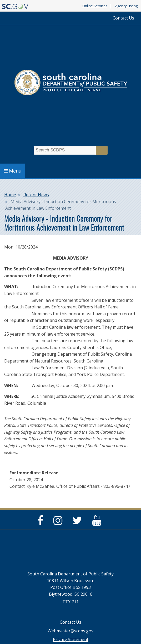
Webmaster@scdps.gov (70, 631)
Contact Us (123, 18)
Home (10, 195)
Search (102, 150)
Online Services (95, 6)
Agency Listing (126, 6)
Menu (13, 171)
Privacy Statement (71, 640)
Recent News (36, 195)
